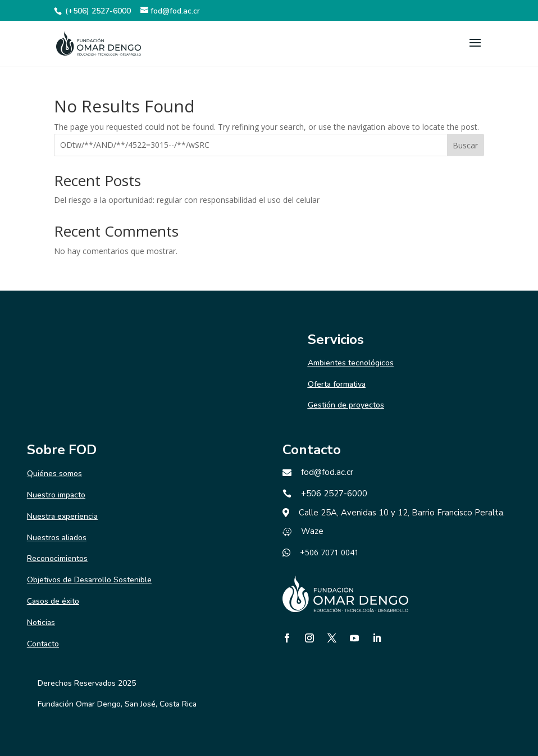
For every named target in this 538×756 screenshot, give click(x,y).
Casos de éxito (53, 601)
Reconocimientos (57, 558)
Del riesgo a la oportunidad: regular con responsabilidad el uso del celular (187, 200)
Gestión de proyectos (346, 405)
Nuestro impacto (56, 495)
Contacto (43, 644)
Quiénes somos (54, 474)
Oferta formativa (337, 384)
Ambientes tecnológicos (351, 363)
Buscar (465, 145)
